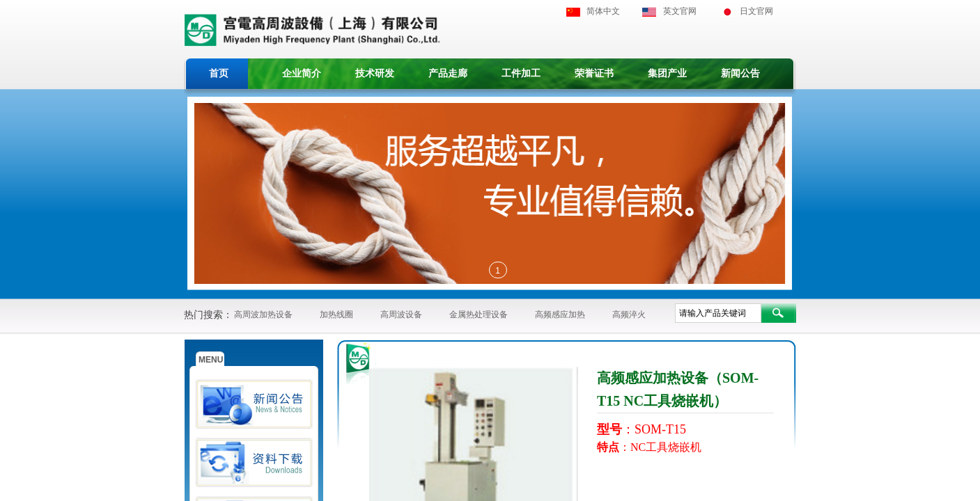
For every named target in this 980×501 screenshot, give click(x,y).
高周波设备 (401, 315)
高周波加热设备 (263, 315)
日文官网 (756, 11)
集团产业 (667, 73)
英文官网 (680, 11)
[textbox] (718, 313)
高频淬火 (629, 315)
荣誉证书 (594, 73)
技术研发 (375, 73)
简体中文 (603, 11)
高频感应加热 (560, 315)
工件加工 (521, 73)
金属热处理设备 (479, 315)
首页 (219, 73)
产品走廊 (448, 73)
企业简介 (302, 73)
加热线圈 (336, 315)
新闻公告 (740, 73)
